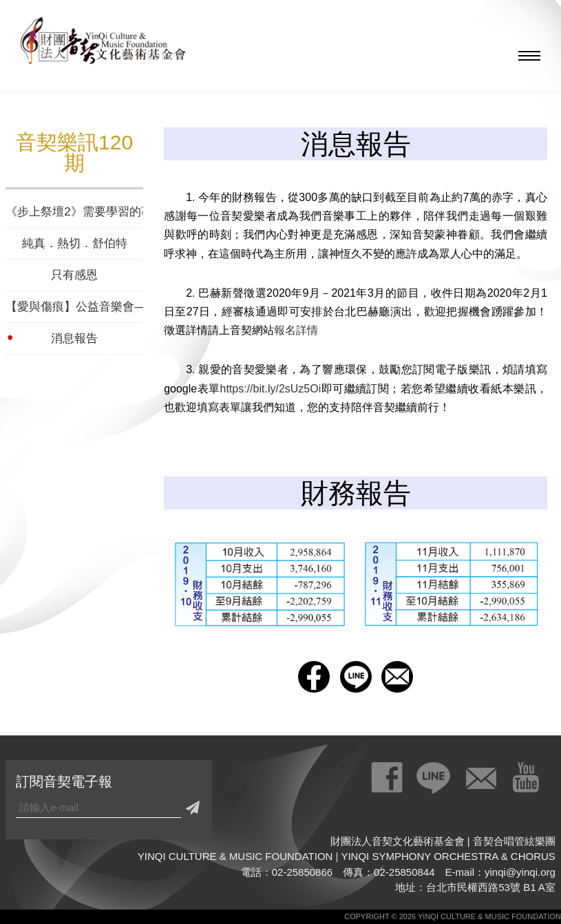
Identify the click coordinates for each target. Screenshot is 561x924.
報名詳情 (296, 330)
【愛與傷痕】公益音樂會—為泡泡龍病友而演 (74, 307)
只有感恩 (74, 275)
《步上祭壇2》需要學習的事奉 (74, 212)
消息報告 (74, 338)
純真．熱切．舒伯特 (75, 243)
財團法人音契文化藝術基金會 (103, 45)
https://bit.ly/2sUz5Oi (271, 389)
